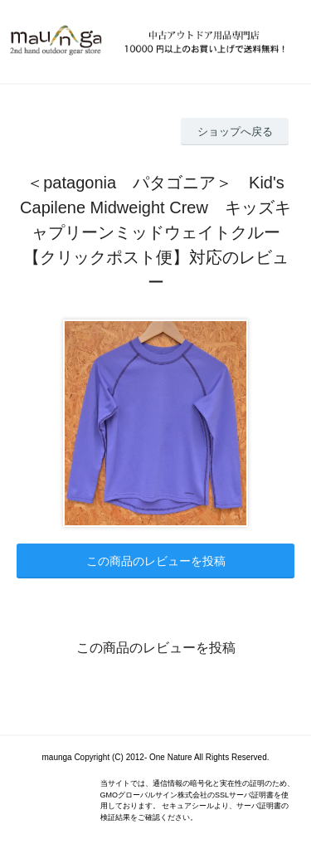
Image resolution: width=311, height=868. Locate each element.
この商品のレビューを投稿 (156, 561)
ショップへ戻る (235, 132)
